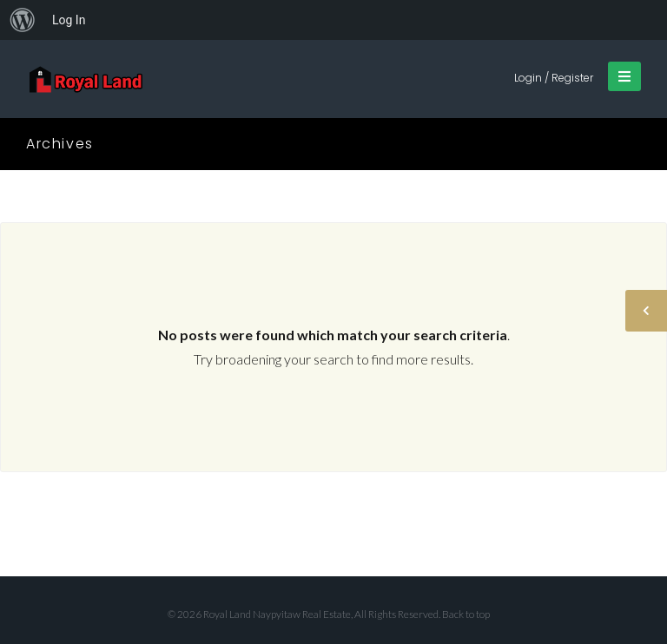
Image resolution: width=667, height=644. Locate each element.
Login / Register (554, 78)
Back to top (466, 614)
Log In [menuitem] (69, 20)
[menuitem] (23, 20)
